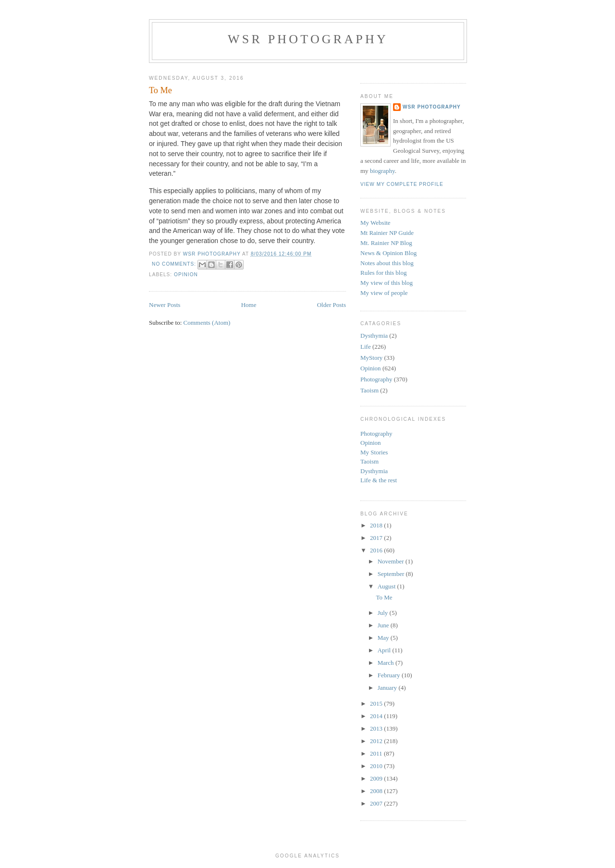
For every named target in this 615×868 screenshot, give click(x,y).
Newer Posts (165, 305)
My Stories (374, 452)
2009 (377, 778)
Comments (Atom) (207, 323)
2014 (377, 716)
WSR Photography (308, 39)
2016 (377, 550)
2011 (377, 753)
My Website (375, 223)
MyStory (371, 358)
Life (366, 347)
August (387, 586)
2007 (377, 803)
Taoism (369, 390)
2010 (377, 766)
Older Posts (332, 305)
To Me (160, 90)
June (384, 625)
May (384, 638)
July (384, 613)
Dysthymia (374, 336)
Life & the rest (379, 480)
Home (249, 305)
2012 (377, 741)
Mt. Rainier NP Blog (386, 243)
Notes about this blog (387, 263)
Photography (376, 379)
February (390, 675)
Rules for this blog (383, 273)
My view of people (384, 293)
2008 (377, 791)
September (392, 574)
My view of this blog (387, 283)
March (387, 663)
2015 (377, 703)
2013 (377, 728)
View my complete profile (402, 184)
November (392, 561)
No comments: (175, 264)
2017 (377, 538)
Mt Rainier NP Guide (387, 233)
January (388, 688)
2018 (377, 525)
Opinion (186, 275)
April (385, 650)
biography (382, 171)
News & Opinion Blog (388, 253)
